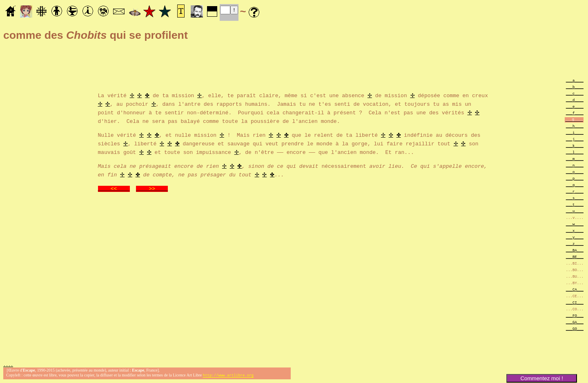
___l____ (575, 152)
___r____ (575, 191)
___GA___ (575, 322)
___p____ (575, 178)
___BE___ (575, 257)
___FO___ (575, 315)
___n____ (575, 165)
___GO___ (575, 328)
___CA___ (575, 289)
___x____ (575, 230)
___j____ (575, 139)
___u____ (575, 211)
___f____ (575, 113)
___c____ (575, 93)
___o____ (575, 172)
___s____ (575, 198)
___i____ (575, 132)
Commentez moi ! (541, 378)
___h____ (575, 126)
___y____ (575, 237)
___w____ (575, 224)
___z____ (575, 244)
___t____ (575, 204)
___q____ (575, 185)
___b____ (575, 87)
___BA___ (575, 250)
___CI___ (575, 302)
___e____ (575, 106)
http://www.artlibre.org (228, 376)
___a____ (575, 80)
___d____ (575, 100)
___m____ (575, 159)
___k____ (575, 146)
